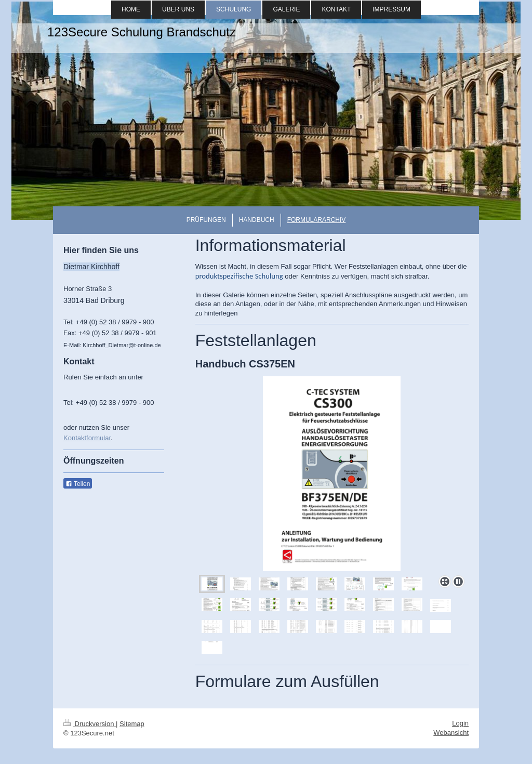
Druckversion (90, 724)
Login (460, 723)
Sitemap (132, 724)
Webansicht (451, 733)
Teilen (78, 484)
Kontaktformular (87, 438)
